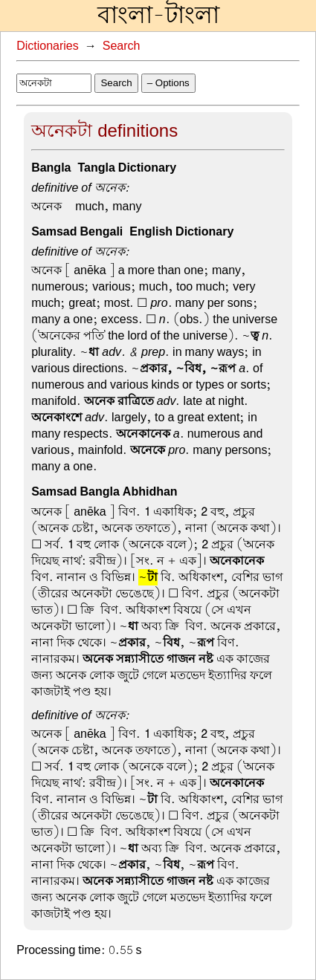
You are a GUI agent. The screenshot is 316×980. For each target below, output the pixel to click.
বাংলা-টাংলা (158, 16)
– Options (168, 83)
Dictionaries (48, 46)
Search (122, 46)
